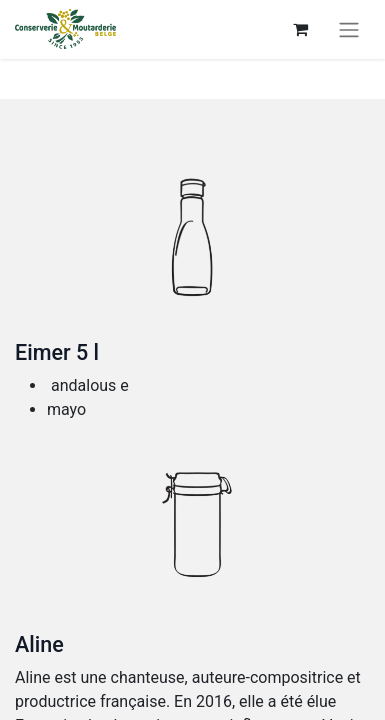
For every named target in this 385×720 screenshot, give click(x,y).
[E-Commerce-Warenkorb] (300, 29)
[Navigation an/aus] (349, 29)
